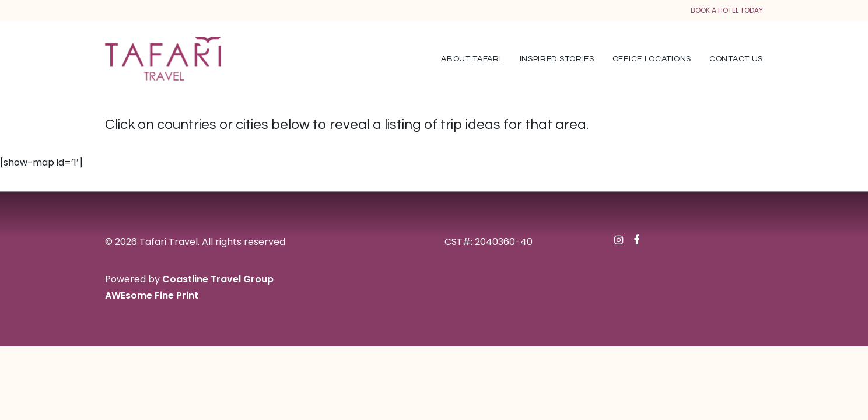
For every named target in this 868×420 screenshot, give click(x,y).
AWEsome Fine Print (152, 295)
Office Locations (652, 59)
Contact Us (736, 59)
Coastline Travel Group (218, 279)
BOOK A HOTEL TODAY (727, 10)
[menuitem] (475, 59)
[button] (619, 241)
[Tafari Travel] (163, 59)
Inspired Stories (557, 59)
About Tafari (471, 59)
